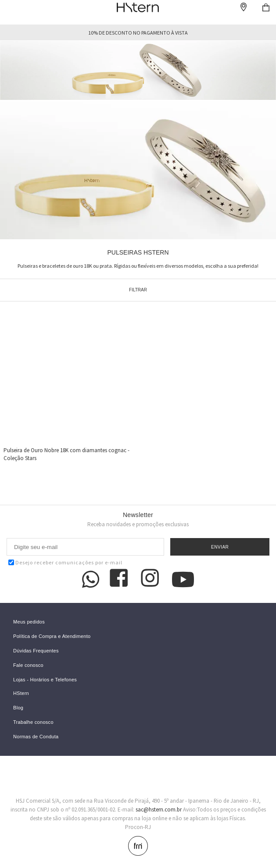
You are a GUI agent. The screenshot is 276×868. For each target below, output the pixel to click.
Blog (18, 708)
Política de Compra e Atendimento (52, 636)
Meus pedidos (29, 622)
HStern (21, 693)
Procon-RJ (138, 827)
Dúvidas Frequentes (36, 651)
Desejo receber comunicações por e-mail (65, 562)
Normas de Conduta (36, 737)
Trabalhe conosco (33, 722)
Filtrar (138, 290)
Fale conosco (28, 665)
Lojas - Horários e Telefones (45, 680)
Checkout (266, 7)
